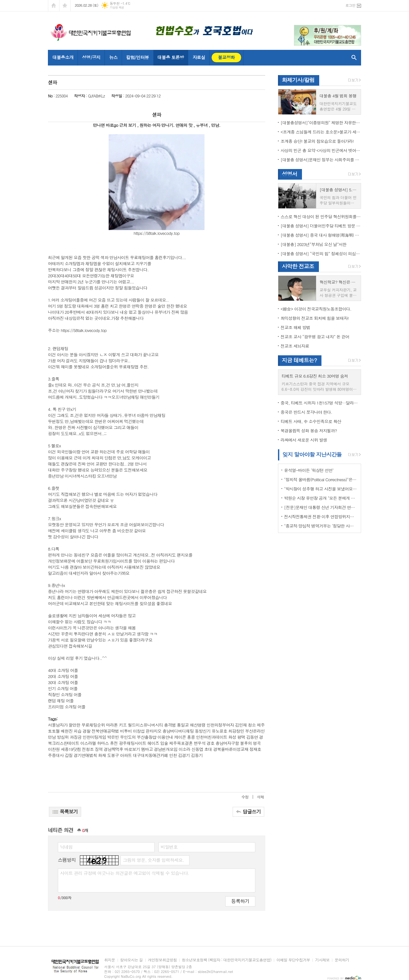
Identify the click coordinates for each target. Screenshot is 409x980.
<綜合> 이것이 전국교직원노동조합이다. (316, 309)
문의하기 (342, 960)
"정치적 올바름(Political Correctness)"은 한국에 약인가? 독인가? (321, 479)
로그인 (350, 5)
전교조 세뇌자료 (295, 346)
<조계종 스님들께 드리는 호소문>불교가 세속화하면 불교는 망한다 (321, 132)
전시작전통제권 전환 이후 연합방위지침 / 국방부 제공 (321, 517)
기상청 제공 (117, 8)
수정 (245, 797)
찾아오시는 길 (131, 960)
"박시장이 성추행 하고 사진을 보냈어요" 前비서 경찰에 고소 (321, 489)
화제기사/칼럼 (298, 80)
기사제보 (322, 960)
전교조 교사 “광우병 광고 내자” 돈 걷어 (315, 337)
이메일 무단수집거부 (293, 960)
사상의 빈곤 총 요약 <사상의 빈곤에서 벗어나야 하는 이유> (321, 150)
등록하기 (240, 901)
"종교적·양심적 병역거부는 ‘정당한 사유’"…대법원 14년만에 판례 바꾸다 (321, 526)
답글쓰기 (248, 811)
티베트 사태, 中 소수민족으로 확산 (311, 421)
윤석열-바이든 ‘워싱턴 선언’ (309, 470)
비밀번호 (169, 847)
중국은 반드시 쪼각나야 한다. (306, 412)
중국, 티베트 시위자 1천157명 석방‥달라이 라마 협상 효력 (321, 403)
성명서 (289, 174)
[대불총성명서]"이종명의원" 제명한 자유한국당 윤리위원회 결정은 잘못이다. (321, 123)
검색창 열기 (353, 58)
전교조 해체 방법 (295, 327)
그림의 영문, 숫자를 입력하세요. (153, 860)
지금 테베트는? (299, 360)
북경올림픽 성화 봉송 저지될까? (309, 431)
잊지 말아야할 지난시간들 (312, 454)
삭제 (260, 797)
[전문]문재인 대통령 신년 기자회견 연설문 (321, 507)
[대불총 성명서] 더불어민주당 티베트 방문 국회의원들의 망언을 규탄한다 (321, 226)
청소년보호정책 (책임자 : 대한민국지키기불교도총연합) (227, 960)
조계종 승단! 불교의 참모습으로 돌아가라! (317, 141)
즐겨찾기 (65, 6)
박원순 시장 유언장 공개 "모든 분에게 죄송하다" (321, 498)
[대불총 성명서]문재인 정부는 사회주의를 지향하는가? (321, 160)
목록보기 (65, 811)
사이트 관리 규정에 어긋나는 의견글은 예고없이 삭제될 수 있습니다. (125, 873)
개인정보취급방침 (162, 960)
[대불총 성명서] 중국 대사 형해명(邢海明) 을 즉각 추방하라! (321, 235)
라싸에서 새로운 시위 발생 (304, 440)
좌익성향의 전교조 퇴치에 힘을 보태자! (315, 318)
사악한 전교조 (298, 266)
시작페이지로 (54, 6)
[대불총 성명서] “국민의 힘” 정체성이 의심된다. (321, 254)
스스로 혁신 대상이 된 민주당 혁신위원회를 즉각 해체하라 (321, 216)
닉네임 (66, 847)
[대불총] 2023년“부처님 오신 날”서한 (313, 244)
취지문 (110, 960)
